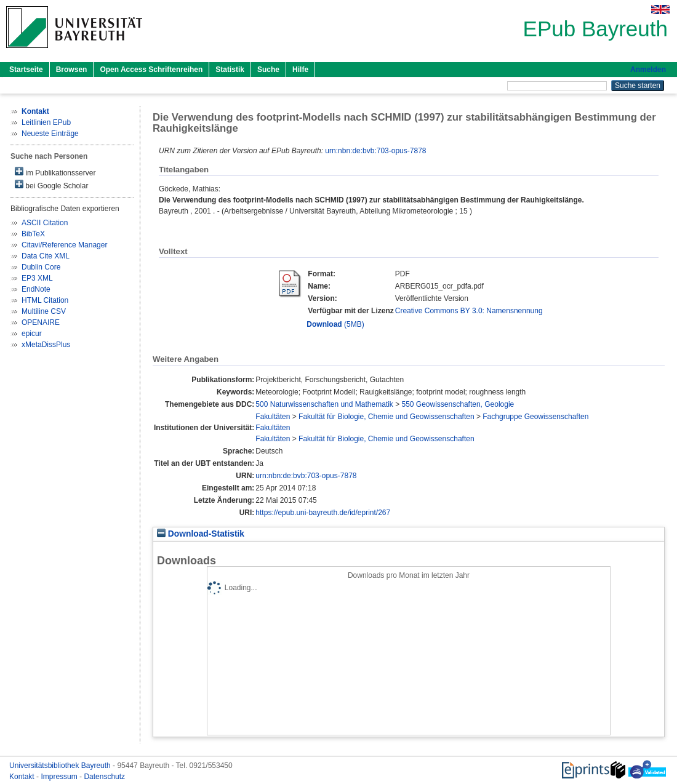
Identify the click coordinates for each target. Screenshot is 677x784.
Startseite (26, 70)
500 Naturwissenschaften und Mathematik (324, 404)
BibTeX (33, 234)
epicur (32, 334)
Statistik (230, 70)
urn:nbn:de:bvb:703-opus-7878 (375, 151)
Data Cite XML (46, 256)
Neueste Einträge (50, 134)
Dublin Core (41, 267)
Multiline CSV (44, 311)
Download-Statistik (201, 534)
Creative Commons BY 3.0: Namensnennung (469, 311)
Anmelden (648, 70)
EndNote (36, 289)
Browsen (72, 70)
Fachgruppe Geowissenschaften (535, 417)
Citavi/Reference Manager (64, 245)
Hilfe (300, 70)
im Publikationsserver (55, 172)
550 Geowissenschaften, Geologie (458, 404)
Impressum (60, 777)
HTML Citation (45, 300)
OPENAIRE (41, 322)
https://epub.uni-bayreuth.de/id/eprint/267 (323, 513)
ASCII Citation (45, 223)
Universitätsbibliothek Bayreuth (61, 766)
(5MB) (335, 324)
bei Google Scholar (51, 185)
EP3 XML (37, 278)
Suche (268, 70)
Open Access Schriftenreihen (151, 70)
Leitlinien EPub (46, 122)
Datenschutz (104, 777)
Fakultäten (273, 417)
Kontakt (23, 777)
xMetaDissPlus (46, 345)
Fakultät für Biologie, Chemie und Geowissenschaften (387, 417)
